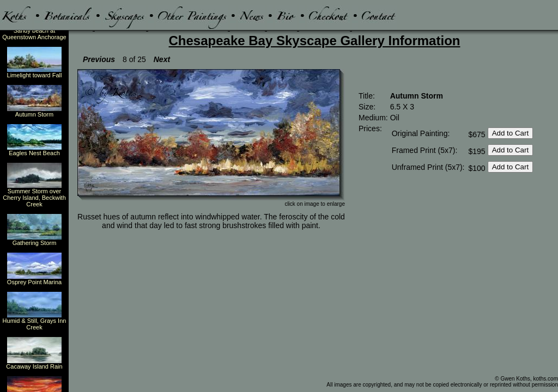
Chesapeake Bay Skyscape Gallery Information (315, 41)
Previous (99, 59)
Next (162, 59)
